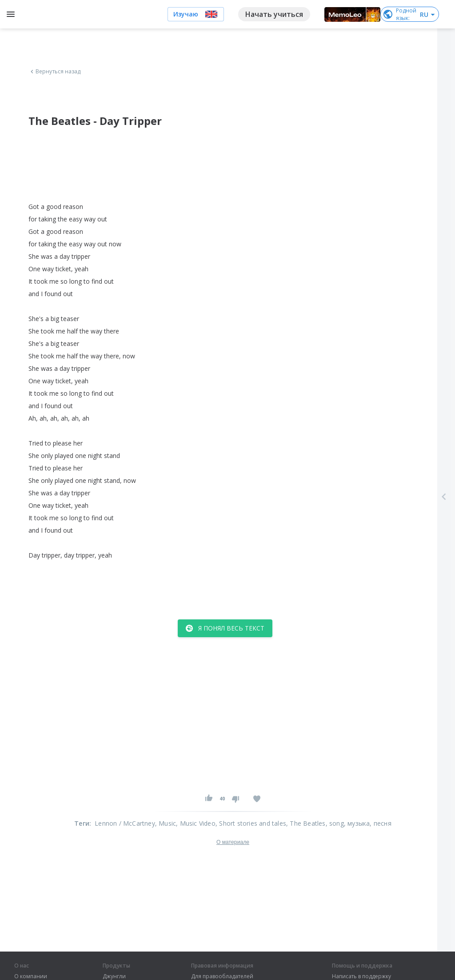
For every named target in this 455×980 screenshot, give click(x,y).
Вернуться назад (55, 72)
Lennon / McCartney (125, 823)
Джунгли (114, 976)
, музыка (357, 823)
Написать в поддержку (361, 976)
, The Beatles (306, 823)
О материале (233, 842)
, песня (380, 823)
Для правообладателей (222, 976)
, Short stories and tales (251, 823)
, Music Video (196, 823)
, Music (166, 823)
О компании (31, 976)
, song (335, 823)
